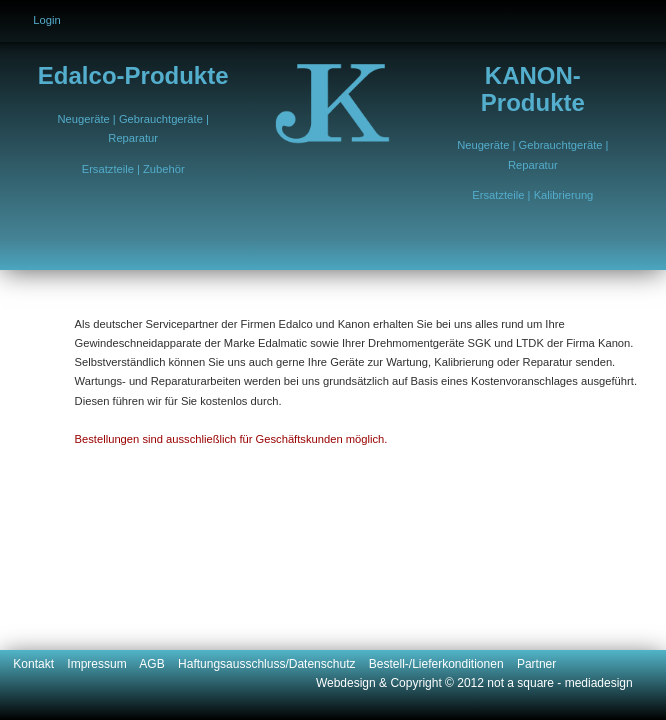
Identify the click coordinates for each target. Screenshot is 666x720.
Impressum (103, 664)
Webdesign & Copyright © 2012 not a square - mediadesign (474, 683)
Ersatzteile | (112, 169)
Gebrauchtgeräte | (164, 119)
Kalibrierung (564, 195)
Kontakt (40, 664)
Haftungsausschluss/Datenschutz (273, 664)
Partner (536, 664)
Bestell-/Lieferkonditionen (443, 664)
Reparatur (133, 138)
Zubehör (164, 169)
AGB (158, 664)
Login (46, 20)
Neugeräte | (88, 119)
